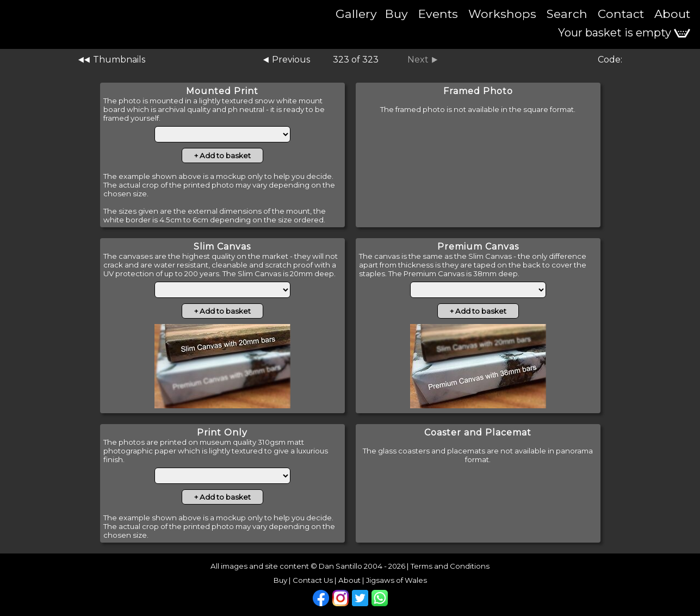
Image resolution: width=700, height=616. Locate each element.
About (672, 14)
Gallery (356, 14)
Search (567, 14)
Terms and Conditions (450, 566)
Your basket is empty (624, 33)
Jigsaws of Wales (397, 580)
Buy (397, 14)
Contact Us (313, 580)
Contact (621, 14)
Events (438, 14)
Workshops (502, 14)
